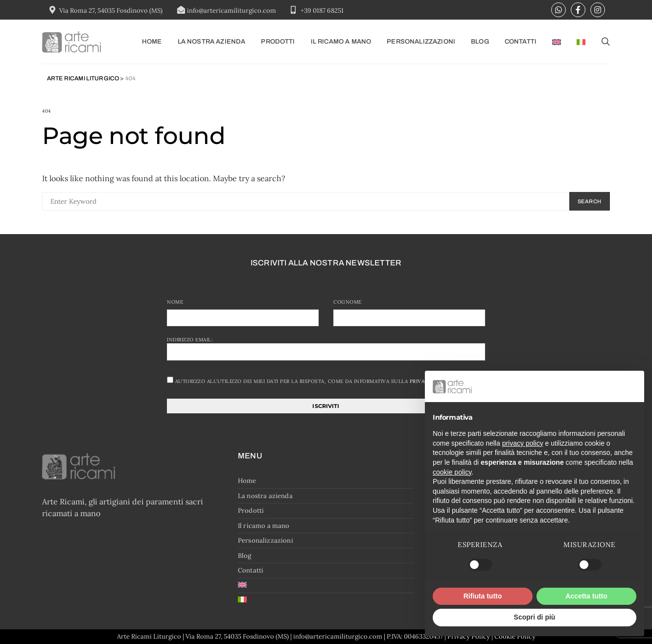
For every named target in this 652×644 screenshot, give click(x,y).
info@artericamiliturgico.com (232, 11)
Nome (175, 302)
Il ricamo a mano (341, 42)
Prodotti (278, 42)
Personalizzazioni (421, 42)
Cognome (348, 302)
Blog (480, 42)
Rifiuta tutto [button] (483, 596)
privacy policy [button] (523, 443)
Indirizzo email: (326, 348)
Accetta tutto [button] (586, 596)
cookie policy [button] (452, 472)
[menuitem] (557, 42)
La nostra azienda (212, 42)
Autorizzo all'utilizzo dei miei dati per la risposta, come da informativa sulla (310, 381)
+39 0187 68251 (322, 11)
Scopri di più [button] (535, 617)
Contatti (521, 42)
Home (152, 42)
